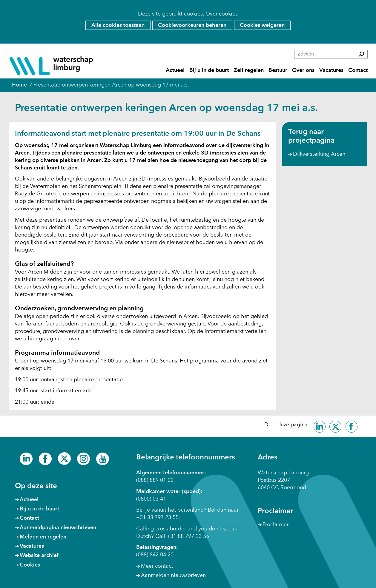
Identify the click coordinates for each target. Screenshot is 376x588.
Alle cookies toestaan (118, 25)
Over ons (303, 71)
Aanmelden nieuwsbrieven (173, 575)
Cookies (30, 565)
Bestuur (278, 71)
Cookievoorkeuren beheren (192, 25)
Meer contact (157, 566)
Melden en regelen (43, 537)
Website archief (39, 555)
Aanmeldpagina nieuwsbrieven (58, 528)
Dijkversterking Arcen (319, 154)
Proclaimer (276, 525)
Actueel (175, 71)
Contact (358, 71)
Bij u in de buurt (209, 71)
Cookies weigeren (262, 25)
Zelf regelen (249, 71)
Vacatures (331, 71)
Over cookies (222, 14)
